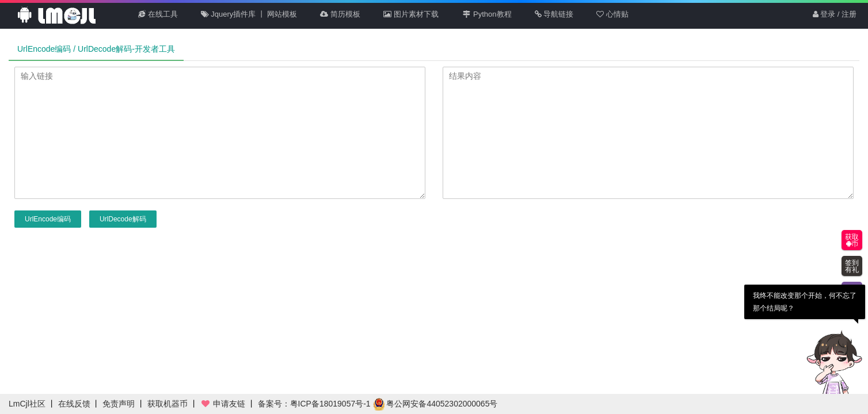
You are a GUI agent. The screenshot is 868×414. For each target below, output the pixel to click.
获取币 (852, 240)
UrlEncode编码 (48, 219)
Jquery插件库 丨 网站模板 (249, 14)
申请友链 (223, 404)
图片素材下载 (411, 14)
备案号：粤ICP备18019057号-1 (314, 404)
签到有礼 (852, 266)
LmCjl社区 (27, 404)
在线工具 (158, 14)
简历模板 (340, 14)
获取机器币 (167, 404)
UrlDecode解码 (123, 219)
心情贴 (612, 14)
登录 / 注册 (835, 14)
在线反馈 (74, 404)
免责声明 (119, 404)
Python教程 (487, 14)
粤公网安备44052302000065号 (435, 404)
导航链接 (554, 14)
